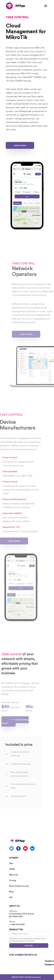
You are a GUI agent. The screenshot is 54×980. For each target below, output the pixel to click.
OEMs (12, 869)
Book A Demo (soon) (19, 886)
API (11, 897)
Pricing (13, 880)
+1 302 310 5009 (17, 924)
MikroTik (14, 875)
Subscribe (29, 945)
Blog (11, 892)
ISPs (11, 864)
